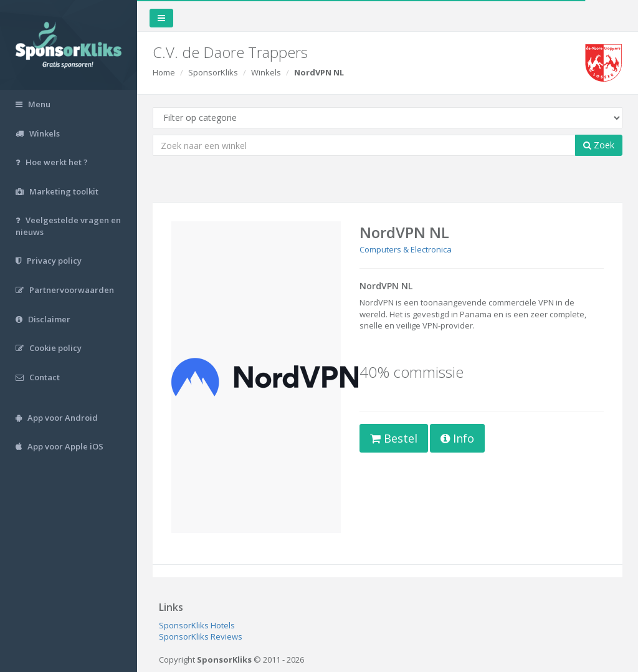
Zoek (599, 145)
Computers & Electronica (406, 249)
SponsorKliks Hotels (197, 625)
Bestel (394, 438)
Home (164, 72)
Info (457, 438)
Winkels (266, 72)
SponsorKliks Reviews (201, 636)
